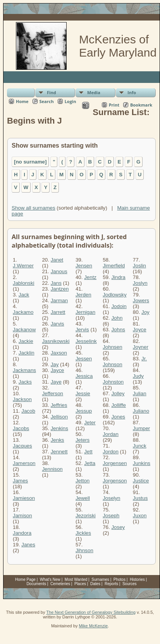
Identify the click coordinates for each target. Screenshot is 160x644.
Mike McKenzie (93, 626)
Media (94, 92)
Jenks (58, 440)
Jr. (144, 359)
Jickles (83, 533)
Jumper (141, 428)
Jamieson (24, 498)
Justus (140, 498)
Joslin (139, 266)
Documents (36, 584)
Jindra (118, 277)
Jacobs (21, 428)
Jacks (25, 382)
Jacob (28, 411)
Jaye (56, 382)
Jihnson (84, 550)
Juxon (140, 516)
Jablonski (24, 283)
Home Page (25, 579)
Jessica (84, 376)
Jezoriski (86, 516)
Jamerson (24, 463)
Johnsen (112, 347)
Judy (138, 376)
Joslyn (140, 283)
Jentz (90, 277)
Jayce (58, 370)
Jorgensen (115, 463)
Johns (118, 330)
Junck (140, 446)
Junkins (142, 463)
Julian (140, 393)
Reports (111, 584)
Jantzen (60, 289)
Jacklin (27, 353)
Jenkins (59, 428)
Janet (57, 260)
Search (47, 101)
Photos (120, 579)
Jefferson (52, 393)
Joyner (141, 347)
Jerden (83, 295)
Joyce (140, 330)
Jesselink (86, 341)
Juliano (141, 411)
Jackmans (24, 370)
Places (80, 584)
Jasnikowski (56, 341)
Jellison (59, 417)
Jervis (82, 330)
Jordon (111, 452)
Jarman (59, 300)
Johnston (113, 382)
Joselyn (111, 498)
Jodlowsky (114, 295)
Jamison (22, 516)
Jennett (59, 452)
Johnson (112, 364)
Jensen (84, 266)
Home (22, 101)
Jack (24, 295)
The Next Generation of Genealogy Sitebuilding (91, 612)
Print (114, 105)
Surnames (100, 579)
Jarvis (58, 324)
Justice (141, 481)
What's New (50, 579)
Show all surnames (34, 208)
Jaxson (59, 353)
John (117, 318)
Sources (130, 584)
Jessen (84, 359)
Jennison (52, 469)
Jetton (83, 481)
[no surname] (30, 162)
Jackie (26, 341)
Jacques (22, 446)
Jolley (118, 393)
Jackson (22, 399)
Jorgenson (115, 481)
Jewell (83, 498)
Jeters (83, 440)
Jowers (141, 300)
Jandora (22, 533)
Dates (95, 584)
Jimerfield (114, 266)
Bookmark (141, 105)
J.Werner (23, 266)
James (20, 481)
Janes (28, 545)
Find (52, 92)
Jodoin (119, 306)
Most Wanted (76, 579)
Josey (118, 527)
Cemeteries (60, 584)
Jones (118, 417)
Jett (88, 452)
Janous (59, 271)
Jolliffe (119, 405)
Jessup (84, 411)
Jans (56, 283)
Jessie (83, 393)
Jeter (90, 423)
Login (71, 101)
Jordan (111, 434)
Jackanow (24, 330)
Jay (55, 364)
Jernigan (85, 312)
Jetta (90, 463)
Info (132, 92)
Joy (145, 312)
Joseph (111, 516)
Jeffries (59, 405)
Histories (137, 579)
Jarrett (58, 312)
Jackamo (23, 312)
